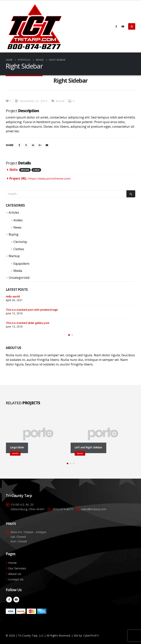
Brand (60, 101)
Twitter (26, 145)
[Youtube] (123, 26)
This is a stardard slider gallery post (28, 323)
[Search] (131, 194)
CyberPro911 (91, 635)
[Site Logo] (35, 27)
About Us (15, 574)
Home (12, 563)
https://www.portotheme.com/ (49, 178)
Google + (40, 145)
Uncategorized (19, 278)
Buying (14, 234)
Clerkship (20, 242)
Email (47, 145)
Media (18, 271)
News (17, 227)
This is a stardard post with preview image (32, 310)
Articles (14, 212)
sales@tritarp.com (94, 509)
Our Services (17, 568)
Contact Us (16, 579)
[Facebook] (116, 26)
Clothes (19, 249)
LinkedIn (33, 145)
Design (25, 170)
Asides (18, 220)
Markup (14, 256)
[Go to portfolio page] (38, 434)
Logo (36, 170)
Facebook (19, 145)
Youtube (16, 600)
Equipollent (21, 264)
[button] (132, 26)
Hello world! (13, 296)
